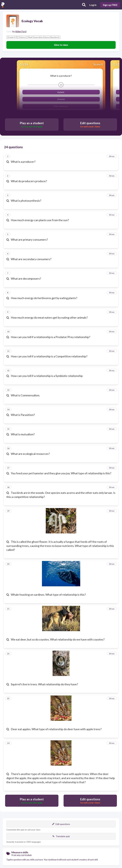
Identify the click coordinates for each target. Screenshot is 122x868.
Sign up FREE (110, 5)
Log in (93, 5)
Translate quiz (61, 836)
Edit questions (61, 824)
